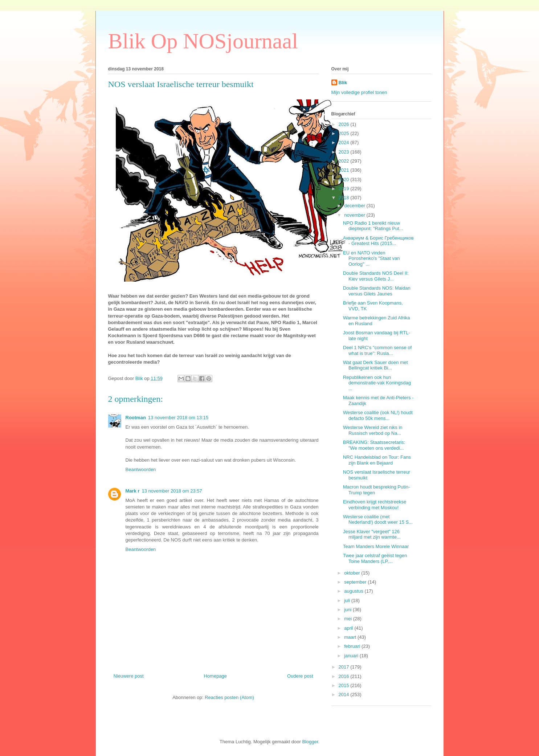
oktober (353, 573)
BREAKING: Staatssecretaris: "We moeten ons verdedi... (374, 445)
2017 (345, 667)
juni (348, 610)
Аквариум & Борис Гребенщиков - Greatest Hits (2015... (378, 241)
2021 (345, 170)
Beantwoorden (141, 469)
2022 (345, 161)
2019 (345, 189)
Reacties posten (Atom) (229, 697)
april (349, 628)
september (356, 582)
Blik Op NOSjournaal (203, 41)
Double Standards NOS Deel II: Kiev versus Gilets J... (376, 276)
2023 (345, 152)
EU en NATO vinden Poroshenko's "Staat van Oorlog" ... (371, 258)
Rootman (136, 418)
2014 (345, 694)
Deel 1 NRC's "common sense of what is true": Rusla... (377, 350)
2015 (345, 685)
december (355, 206)
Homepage (215, 676)
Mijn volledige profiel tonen (359, 92)
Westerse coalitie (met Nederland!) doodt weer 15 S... (378, 520)
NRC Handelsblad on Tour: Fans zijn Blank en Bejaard (377, 460)
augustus (354, 591)
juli (348, 600)
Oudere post (300, 676)
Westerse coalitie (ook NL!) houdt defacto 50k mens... (378, 415)
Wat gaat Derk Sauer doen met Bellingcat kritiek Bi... (375, 365)
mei (349, 619)
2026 (345, 124)
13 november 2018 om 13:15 (178, 418)
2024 (345, 142)
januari (352, 656)
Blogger (310, 742)
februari (353, 646)
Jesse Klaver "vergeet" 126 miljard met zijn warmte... (372, 534)
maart (351, 637)
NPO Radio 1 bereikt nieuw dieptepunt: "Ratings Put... (373, 226)
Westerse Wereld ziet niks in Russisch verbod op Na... (373, 430)
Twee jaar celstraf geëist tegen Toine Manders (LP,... (375, 558)
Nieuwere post (129, 676)
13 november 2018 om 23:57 (172, 491)
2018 (345, 198)
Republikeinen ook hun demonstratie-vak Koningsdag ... (377, 383)
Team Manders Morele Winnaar (376, 546)
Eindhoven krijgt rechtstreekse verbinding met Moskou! (375, 505)
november (355, 215)
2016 (345, 676)
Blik (343, 83)
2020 (345, 179)
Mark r (133, 491)
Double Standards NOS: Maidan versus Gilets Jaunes (377, 291)
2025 (345, 133)
